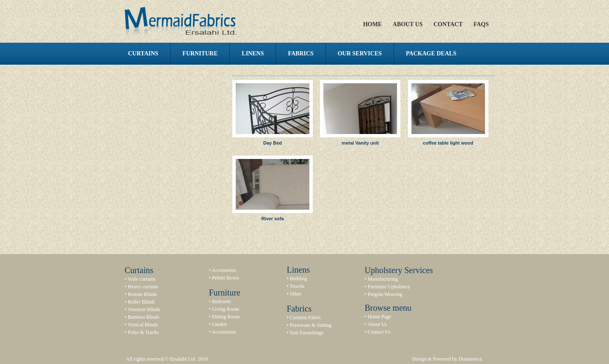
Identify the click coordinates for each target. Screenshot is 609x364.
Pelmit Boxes (226, 278)
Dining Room (226, 317)
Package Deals (431, 53)
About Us (408, 24)
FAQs (481, 24)
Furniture (200, 53)
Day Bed (273, 143)
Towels (297, 286)
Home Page (380, 317)
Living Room (226, 309)
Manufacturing (383, 279)
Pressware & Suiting (311, 325)
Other (296, 294)
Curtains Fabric (306, 317)
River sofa (272, 219)
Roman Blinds (142, 294)
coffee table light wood (448, 143)
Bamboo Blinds (144, 317)
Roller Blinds (141, 302)
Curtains (143, 53)
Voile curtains (141, 279)
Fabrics (300, 53)
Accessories (224, 270)
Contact (448, 24)
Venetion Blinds (144, 309)
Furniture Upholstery (389, 287)
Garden (219, 324)
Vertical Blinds (143, 325)
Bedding (299, 279)
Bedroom (222, 301)
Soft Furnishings (307, 333)
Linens (253, 53)
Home (372, 24)
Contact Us (379, 332)
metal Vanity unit (360, 143)
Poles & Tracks (143, 332)
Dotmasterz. (471, 359)
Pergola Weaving (385, 294)
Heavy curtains (143, 287)
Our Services (360, 53)
